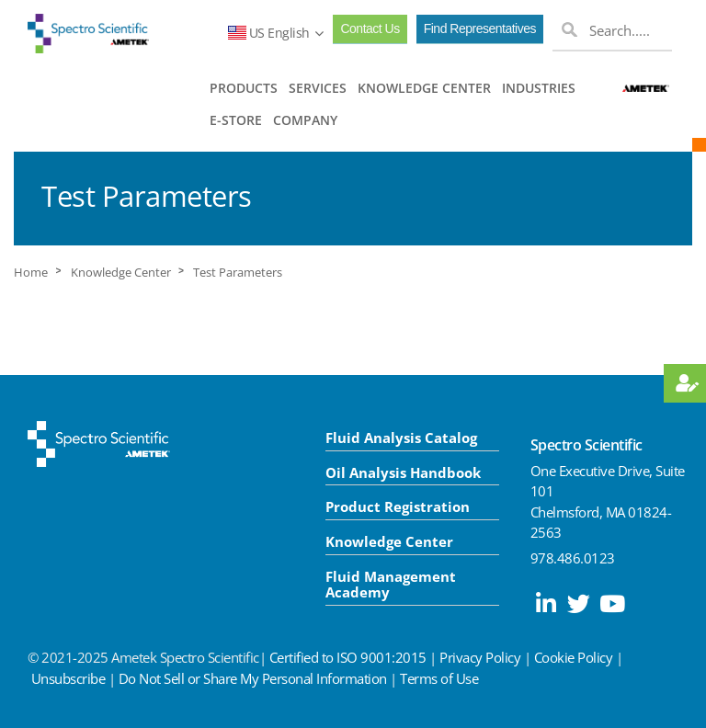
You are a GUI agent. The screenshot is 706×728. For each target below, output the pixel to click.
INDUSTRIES (539, 88)
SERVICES (318, 88)
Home (31, 273)
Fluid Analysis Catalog (401, 438)
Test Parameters (238, 273)
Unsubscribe (68, 678)
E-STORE (236, 120)
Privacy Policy (480, 657)
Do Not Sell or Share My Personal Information (253, 678)
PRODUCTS (244, 88)
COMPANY (305, 120)
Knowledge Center (121, 273)
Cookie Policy (574, 657)
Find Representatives (480, 28)
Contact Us (370, 28)
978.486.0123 (573, 558)
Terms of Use (439, 678)
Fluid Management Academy (391, 584)
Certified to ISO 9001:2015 (348, 657)
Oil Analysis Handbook (403, 472)
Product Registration (398, 506)
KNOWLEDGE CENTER (424, 88)
